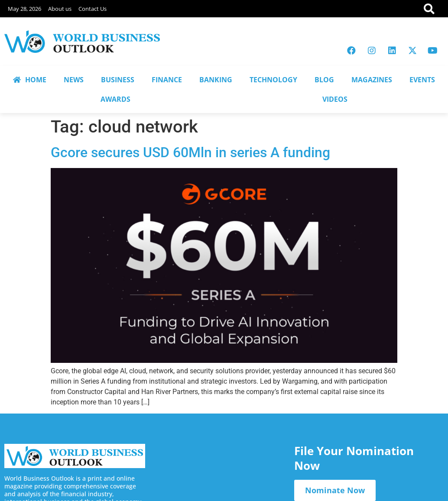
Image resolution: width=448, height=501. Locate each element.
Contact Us (93, 9)
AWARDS (115, 99)
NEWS (74, 80)
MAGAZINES (372, 80)
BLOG (324, 80)
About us (60, 9)
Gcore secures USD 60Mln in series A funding (190, 152)
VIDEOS (335, 99)
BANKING (216, 80)
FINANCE (167, 80)
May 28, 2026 (24, 9)
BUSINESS (118, 80)
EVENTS (422, 80)
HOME (30, 80)
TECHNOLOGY (273, 80)
